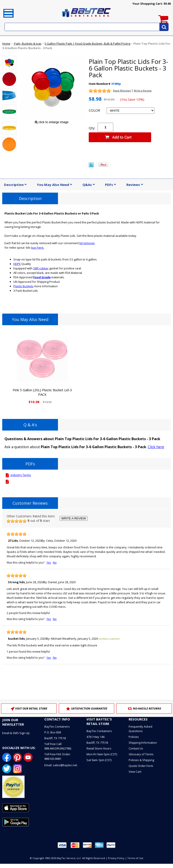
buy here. (38, 248)
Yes (49, 563)
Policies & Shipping (141, 760)
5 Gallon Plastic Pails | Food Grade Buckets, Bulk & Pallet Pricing (87, 44)
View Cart (135, 772)
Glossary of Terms (141, 754)
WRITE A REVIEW (74, 518)
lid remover (87, 243)
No (55, 563)
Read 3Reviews (122, 91)
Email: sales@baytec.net (61, 765)
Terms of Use (135, 858)
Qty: (92, 128)
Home (6, 44)
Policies (134, 737)
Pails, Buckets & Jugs (27, 44)
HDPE (17, 264)
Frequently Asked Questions (140, 729)
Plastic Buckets (23, 286)
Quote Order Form (141, 766)
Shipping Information (143, 743)
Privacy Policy (116, 858)
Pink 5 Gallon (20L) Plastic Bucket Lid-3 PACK (42, 392)
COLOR (94, 110)
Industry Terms (18, 475)
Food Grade (42, 277)
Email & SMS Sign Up (16, 733)
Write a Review (143, 91)
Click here (156, 447)
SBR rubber (41, 268)
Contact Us (136, 748)
